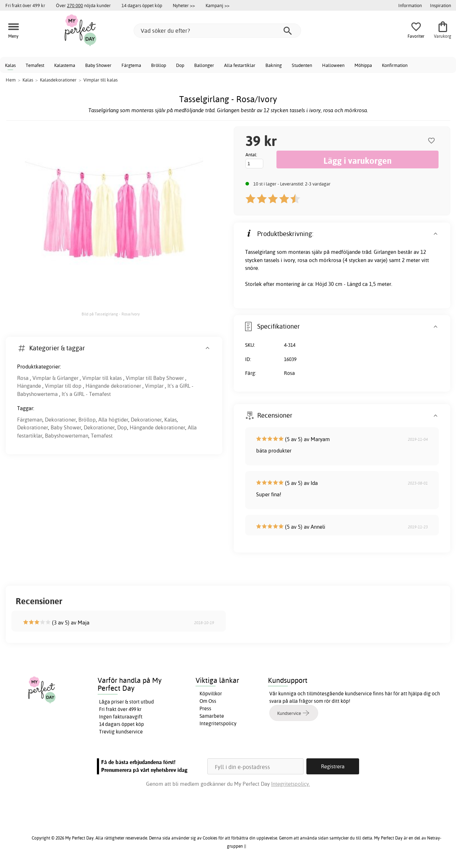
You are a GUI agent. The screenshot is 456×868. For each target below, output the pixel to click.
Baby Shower (98, 65)
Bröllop (159, 65)
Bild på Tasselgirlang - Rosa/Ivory (111, 314)
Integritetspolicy (218, 723)
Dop (180, 65)
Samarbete (212, 716)
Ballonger (204, 65)
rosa (302, 260)
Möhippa (363, 65)
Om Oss (208, 701)
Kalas (10, 65)
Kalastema (65, 65)
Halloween (333, 65)
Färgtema (131, 65)
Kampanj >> (217, 5)
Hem (11, 80)
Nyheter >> (184, 5)
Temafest (35, 65)
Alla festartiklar (240, 65)
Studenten (302, 65)
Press (205, 708)
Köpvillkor (211, 694)
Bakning (274, 65)
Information (410, 5)
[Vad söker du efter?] (217, 31)
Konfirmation (395, 65)
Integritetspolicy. (291, 784)
